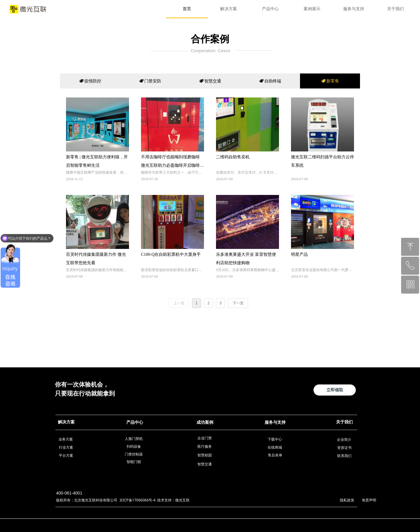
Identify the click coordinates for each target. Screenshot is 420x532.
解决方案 (229, 9)
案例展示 (312, 9)
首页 (187, 9)
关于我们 (395, 9)
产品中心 (270, 9)
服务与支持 (354, 9)
